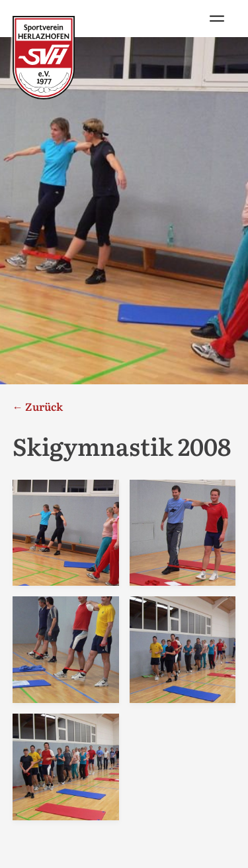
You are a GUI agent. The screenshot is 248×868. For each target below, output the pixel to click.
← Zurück (38, 406)
